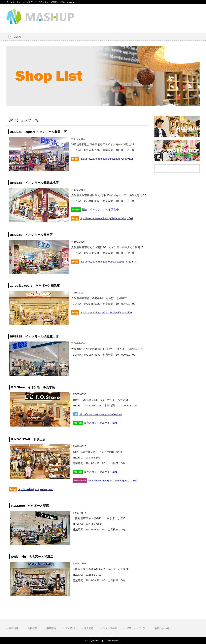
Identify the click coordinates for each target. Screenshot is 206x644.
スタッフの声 (110, 628)
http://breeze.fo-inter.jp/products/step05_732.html (108, 262)
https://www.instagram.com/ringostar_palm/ (113, 480)
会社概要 (32, 628)
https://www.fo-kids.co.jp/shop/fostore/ (100, 414)
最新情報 (14, 628)
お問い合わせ (162, 628)
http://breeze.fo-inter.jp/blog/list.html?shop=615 (106, 159)
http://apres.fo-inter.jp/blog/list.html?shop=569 (106, 312)
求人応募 (89, 628)
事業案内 (51, 628)
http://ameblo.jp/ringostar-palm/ (35, 489)
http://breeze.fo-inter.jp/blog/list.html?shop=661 (106, 218)
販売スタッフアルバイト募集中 (101, 210)
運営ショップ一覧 (136, 628)
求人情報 (70, 628)
